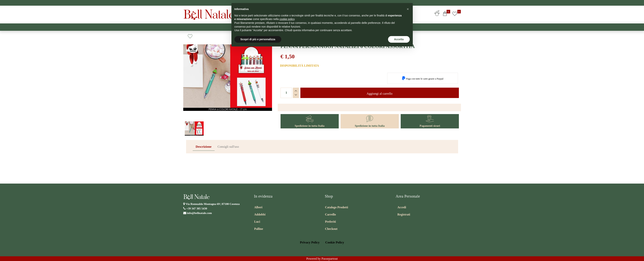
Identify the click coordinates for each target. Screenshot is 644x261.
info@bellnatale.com (199, 213)
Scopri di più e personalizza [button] (258, 39)
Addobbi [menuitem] (260, 214)
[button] (228, 82)
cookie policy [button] (287, 19)
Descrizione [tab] (204, 147)
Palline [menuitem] (259, 229)
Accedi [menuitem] (402, 207)
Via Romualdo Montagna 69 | (213, 204)
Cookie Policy (335, 242)
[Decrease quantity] (296, 95)
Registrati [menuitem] (404, 214)
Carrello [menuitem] (331, 214)
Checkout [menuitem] (331, 229)
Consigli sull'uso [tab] (228, 147)
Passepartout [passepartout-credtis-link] (330, 259)
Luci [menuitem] (257, 222)
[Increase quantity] (296, 91)
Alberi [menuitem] (258, 207)
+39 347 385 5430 (197, 208)
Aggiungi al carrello (380, 94)
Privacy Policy (310, 242)
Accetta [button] (399, 39)
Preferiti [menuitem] (331, 222)
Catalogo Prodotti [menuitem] (337, 207)
